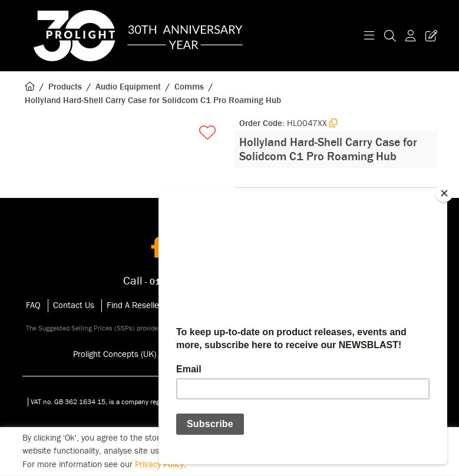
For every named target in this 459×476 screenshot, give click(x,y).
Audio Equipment (128, 87)
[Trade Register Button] (429, 36)
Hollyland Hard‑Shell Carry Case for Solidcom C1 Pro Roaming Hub (153, 100)
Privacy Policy (159, 465)
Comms (189, 87)
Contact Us (74, 305)
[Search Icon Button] (390, 36)
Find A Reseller (134, 305)
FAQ (33, 305)
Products (65, 87)
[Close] (444, 193)
